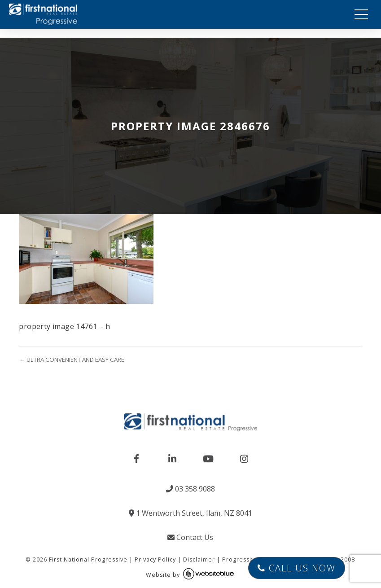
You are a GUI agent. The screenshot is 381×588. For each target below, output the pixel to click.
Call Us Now (297, 568)
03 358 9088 (190, 489)
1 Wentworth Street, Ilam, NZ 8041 (190, 513)
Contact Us (190, 537)
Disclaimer (199, 559)
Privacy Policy (155, 559)
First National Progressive (88, 559)
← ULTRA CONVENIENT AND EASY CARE (71, 360)
